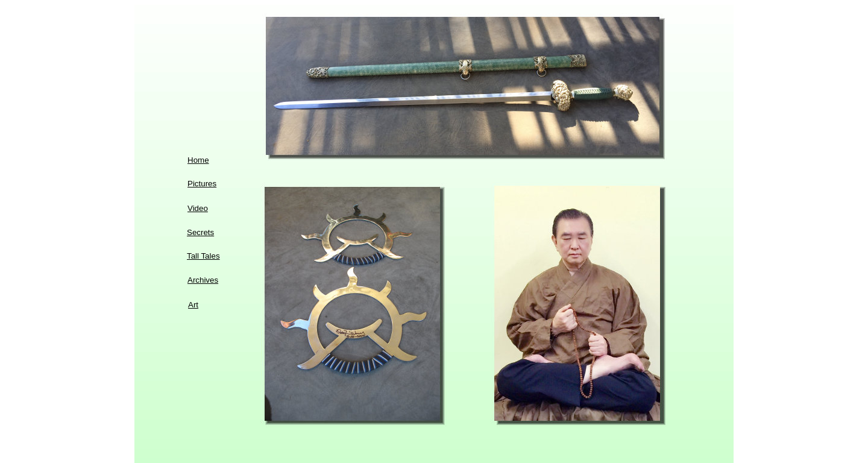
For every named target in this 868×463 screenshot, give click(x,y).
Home (198, 160)
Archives (203, 280)
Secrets (200, 232)
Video (198, 208)
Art (193, 305)
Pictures (202, 184)
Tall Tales (203, 256)
